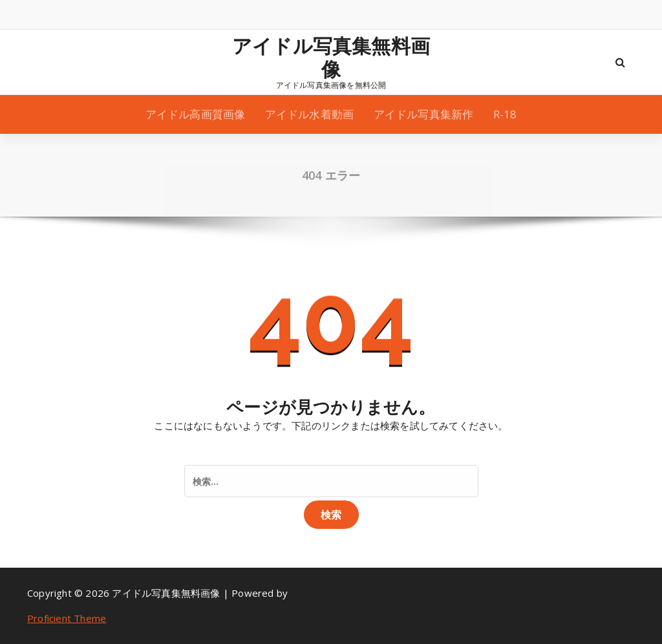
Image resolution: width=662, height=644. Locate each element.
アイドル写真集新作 (424, 114)
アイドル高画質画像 (196, 114)
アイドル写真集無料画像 (331, 58)
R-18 (505, 114)
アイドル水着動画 (310, 114)
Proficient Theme (67, 618)
